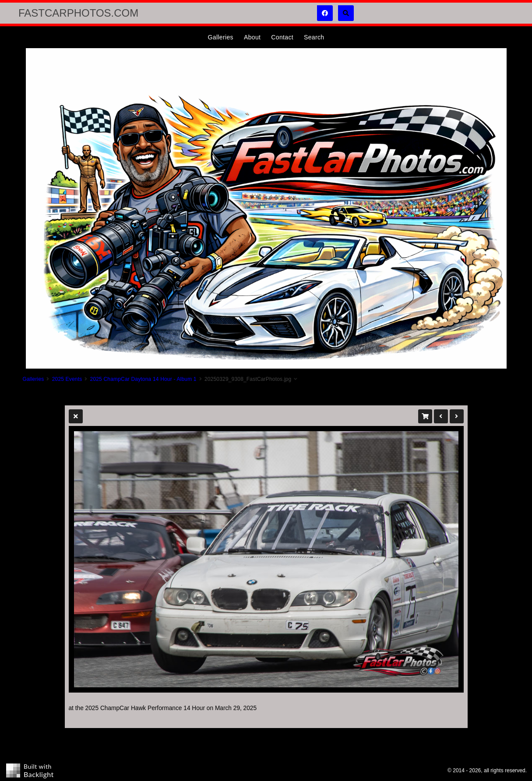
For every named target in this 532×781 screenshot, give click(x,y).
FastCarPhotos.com (78, 13)
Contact (282, 37)
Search (314, 37)
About (252, 37)
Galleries (221, 37)
